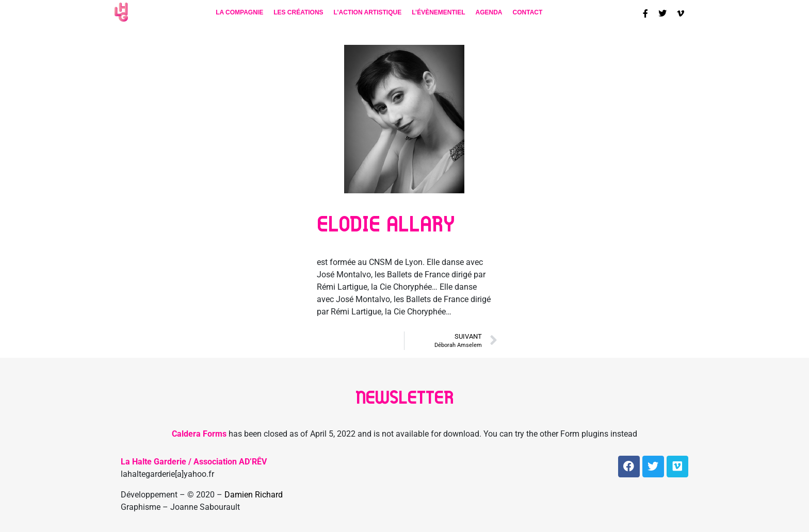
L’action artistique (368, 12)
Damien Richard (254, 495)
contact (528, 12)
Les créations (298, 12)
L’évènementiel (438, 12)
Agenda (489, 12)
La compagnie (239, 12)
